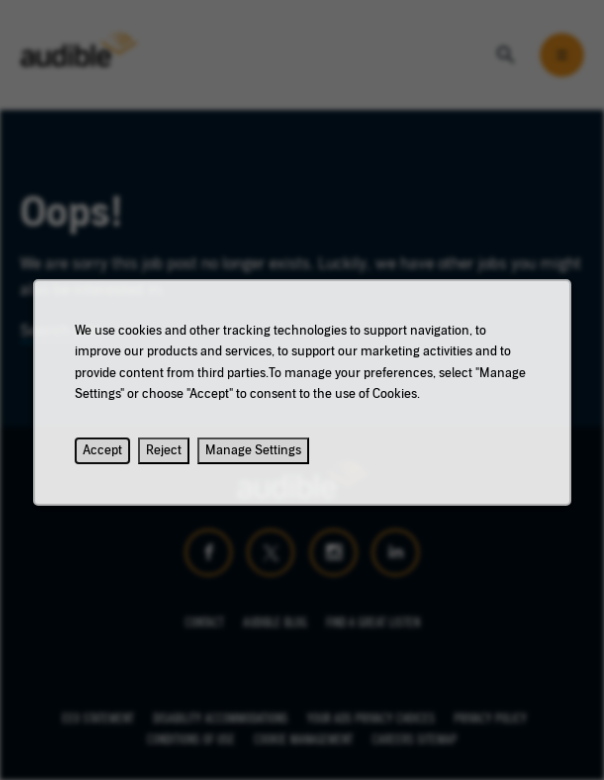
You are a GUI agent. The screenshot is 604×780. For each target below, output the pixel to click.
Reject (168, 456)
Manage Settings (254, 456)
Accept (109, 456)
